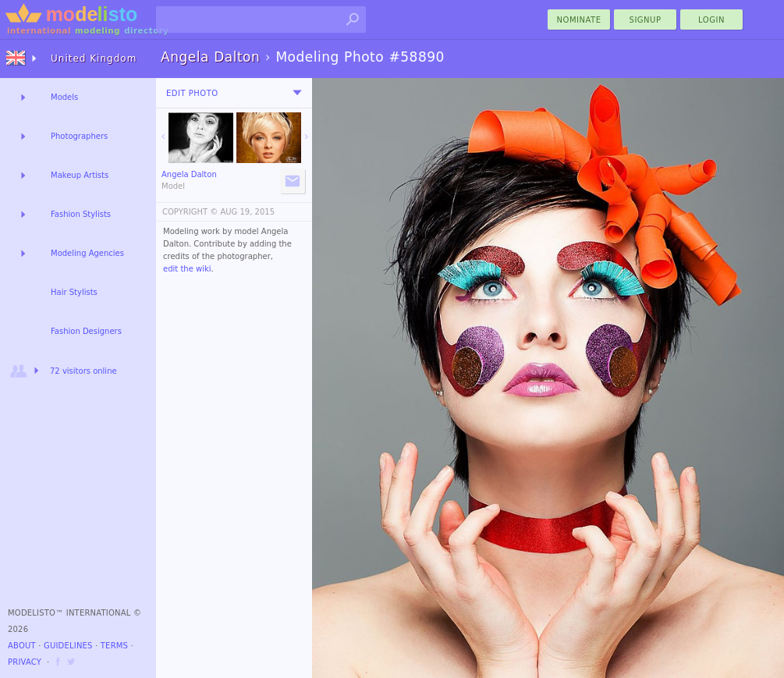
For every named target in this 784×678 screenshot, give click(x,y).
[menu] (297, 93)
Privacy (25, 662)
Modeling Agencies (87, 253)
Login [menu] (711, 20)
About (22, 646)
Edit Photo (192, 93)
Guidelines (68, 646)
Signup (646, 20)
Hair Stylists (74, 292)
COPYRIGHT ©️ (190, 212)
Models (64, 97)
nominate (579, 20)
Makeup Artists (80, 175)
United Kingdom (94, 59)
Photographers (79, 136)
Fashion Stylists (81, 214)
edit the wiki (187, 269)
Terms (114, 646)
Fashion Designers (86, 331)
